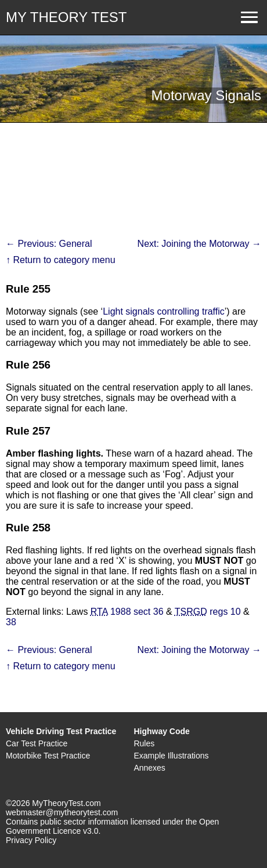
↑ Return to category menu (61, 260)
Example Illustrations (171, 756)
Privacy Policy (31, 840)
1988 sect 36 (127, 612)
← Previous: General (49, 244)
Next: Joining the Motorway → (199, 244)
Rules (144, 743)
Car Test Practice (37, 743)
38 (11, 622)
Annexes (149, 768)
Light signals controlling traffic (164, 311)
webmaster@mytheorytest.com (62, 812)
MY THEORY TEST (66, 17)
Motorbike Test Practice (48, 756)
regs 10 (208, 612)
